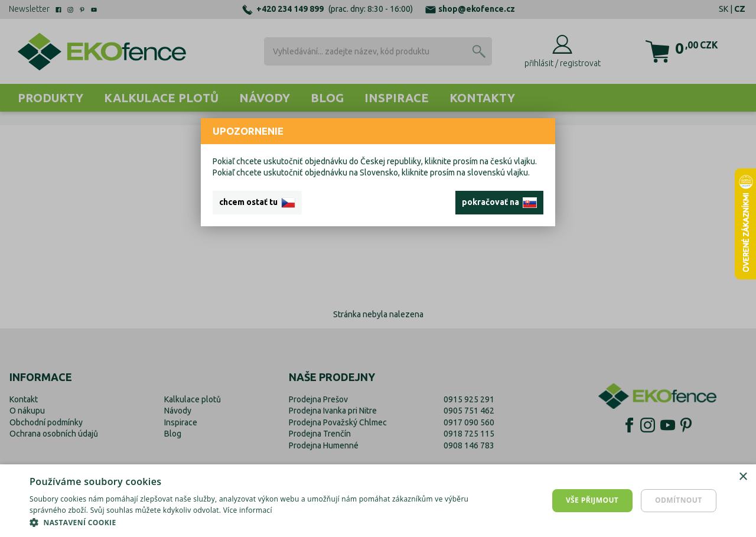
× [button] (743, 477)
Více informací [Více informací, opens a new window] (248, 510)
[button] (254, 522)
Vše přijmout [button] (592, 500)
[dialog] (378, 501)
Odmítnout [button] (679, 500)
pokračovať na (499, 203)
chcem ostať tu (257, 203)
